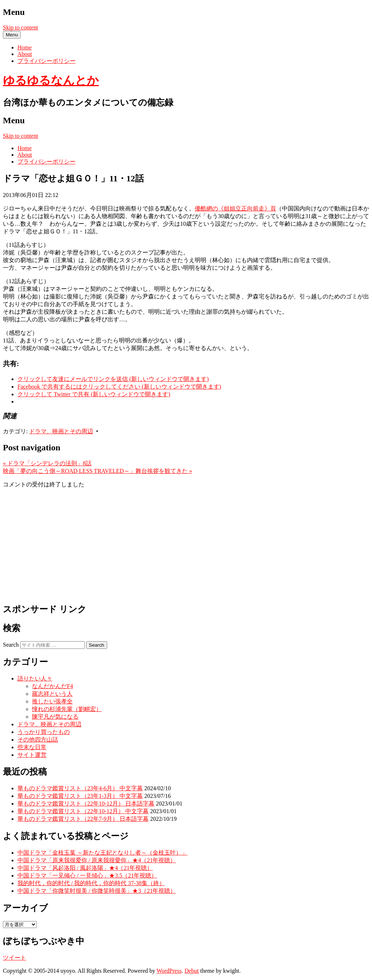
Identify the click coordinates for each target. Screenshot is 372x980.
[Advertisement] (186, 545)
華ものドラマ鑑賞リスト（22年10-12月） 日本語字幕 (86, 804)
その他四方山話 (38, 740)
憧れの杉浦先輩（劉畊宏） (67, 709)
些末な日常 (32, 747)
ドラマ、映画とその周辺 (61, 431)
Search (11, 645)
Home (25, 47)
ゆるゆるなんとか (51, 80)
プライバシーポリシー (46, 61)
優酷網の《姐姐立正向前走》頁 (235, 208)
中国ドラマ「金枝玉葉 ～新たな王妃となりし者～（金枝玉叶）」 (102, 853)
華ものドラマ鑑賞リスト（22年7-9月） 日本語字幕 (83, 819)
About (25, 54)
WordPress (169, 971)
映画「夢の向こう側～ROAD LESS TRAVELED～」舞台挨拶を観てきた (98, 471)
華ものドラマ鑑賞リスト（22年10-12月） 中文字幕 (83, 811)
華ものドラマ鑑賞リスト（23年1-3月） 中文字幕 (80, 796)
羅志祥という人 (52, 694)
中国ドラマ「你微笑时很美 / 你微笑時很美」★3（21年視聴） (97, 891)
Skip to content (21, 27)
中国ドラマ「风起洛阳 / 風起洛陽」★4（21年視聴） (85, 868)
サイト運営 (32, 755)
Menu (12, 35)
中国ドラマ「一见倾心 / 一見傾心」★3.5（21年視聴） (87, 875)
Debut (192, 971)
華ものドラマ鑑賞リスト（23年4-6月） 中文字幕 (80, 788)
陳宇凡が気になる (55, 717)
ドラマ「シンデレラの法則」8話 (47, 463)
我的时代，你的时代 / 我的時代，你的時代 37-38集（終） (91, 883)
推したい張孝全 (52, 701)
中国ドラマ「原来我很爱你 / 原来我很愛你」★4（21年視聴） (97, 860)
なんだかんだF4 (52, 686)
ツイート (15, 958)
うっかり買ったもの (44, 732)
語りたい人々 (35, 678)
